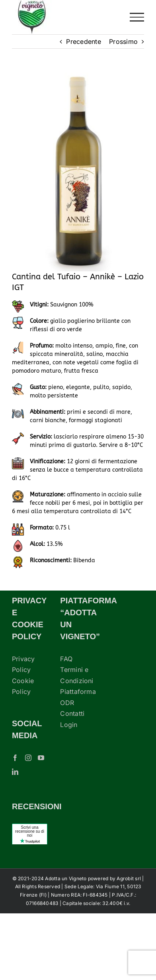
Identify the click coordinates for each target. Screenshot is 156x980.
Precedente (83, 41)
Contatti (72, 713)
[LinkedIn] (15, 772)
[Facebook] (15, 758)
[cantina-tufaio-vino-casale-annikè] (78, 172)
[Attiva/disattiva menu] (137, 17)
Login (69, 725)
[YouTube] (41, 758)
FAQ (66, 659)
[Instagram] (28, 758)
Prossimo (123, 41)
